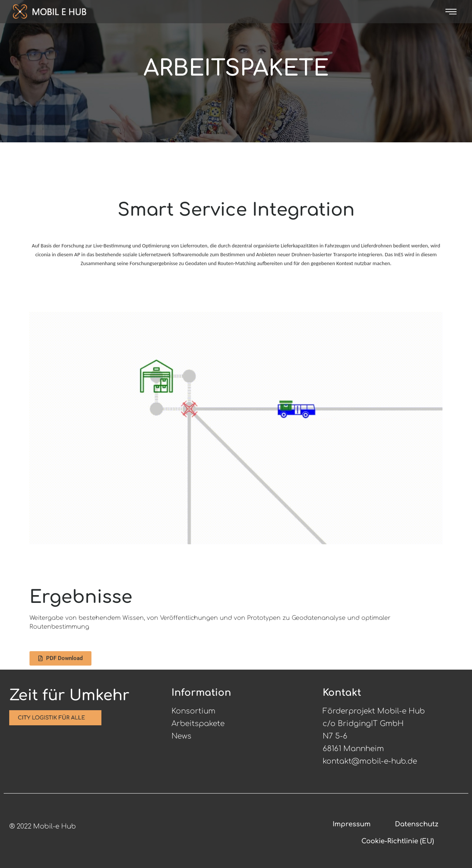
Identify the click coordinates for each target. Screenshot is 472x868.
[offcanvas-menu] (451, 12)
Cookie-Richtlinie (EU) (398, 841)
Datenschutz (417, 824)
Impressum (352, 824)
